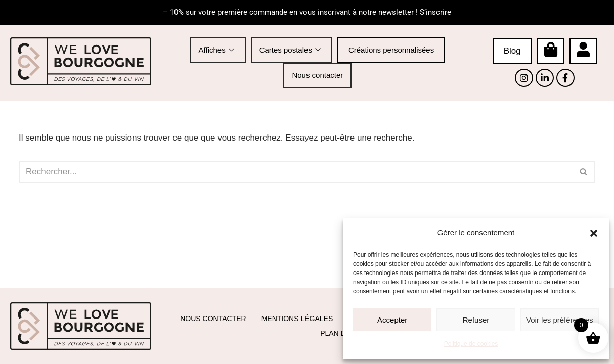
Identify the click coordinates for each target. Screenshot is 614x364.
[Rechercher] (296, 172)
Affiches (216, 50)
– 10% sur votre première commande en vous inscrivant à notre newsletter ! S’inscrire (307, 12)
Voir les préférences (560, 320)
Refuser (476, 320)
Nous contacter (317, 75)
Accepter (392, 320)
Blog (512, 51)
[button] (594, 233)
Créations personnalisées (391, 50)
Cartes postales (290, 50)
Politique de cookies (471, 344)
